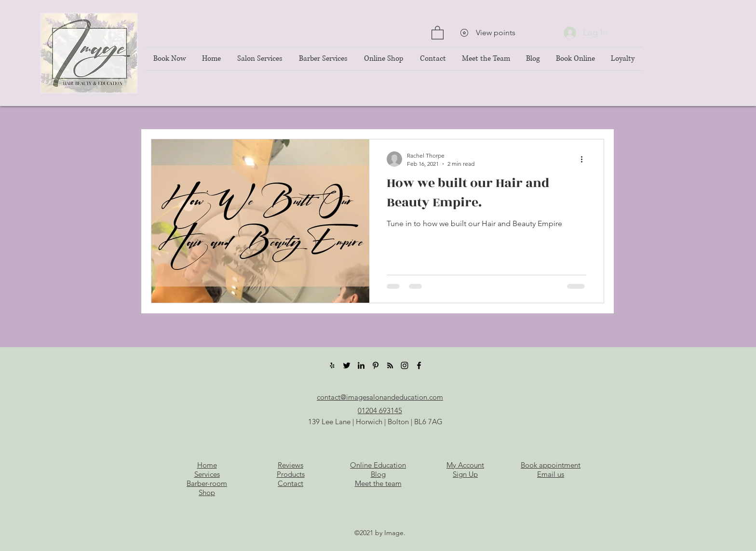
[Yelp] (332, 365)
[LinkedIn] (361, 365)
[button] (438, 32)
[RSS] (390, 365)
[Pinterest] (376, 365)
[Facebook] (419, 365)
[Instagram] (405, 365)
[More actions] (585, 159)
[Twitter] (347, 365)
